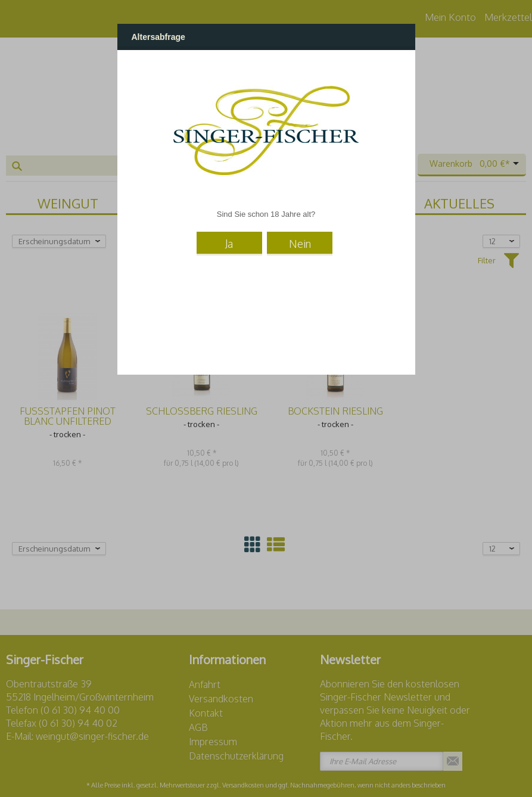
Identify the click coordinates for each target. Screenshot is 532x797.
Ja (229, 242)
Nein (300, 242)
